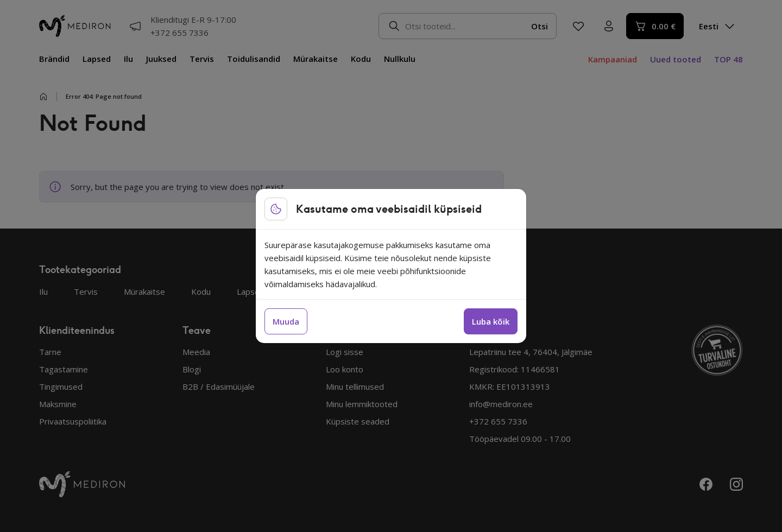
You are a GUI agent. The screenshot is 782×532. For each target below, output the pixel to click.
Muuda (286, 321)
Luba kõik (491, 321)
